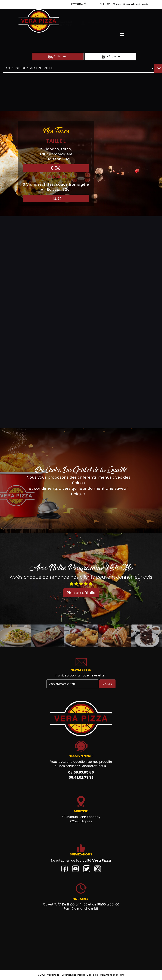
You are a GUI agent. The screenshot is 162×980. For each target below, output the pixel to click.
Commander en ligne (112, 975)
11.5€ (56, 198)
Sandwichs (14, 240)
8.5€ (56, 168)
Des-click (92, 975)
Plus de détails (81, 593)
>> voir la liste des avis (135, 4)
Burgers (12, 311)
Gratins (11, 381)
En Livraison (58, 56)
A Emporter (110, 56)
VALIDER (107, 684)
